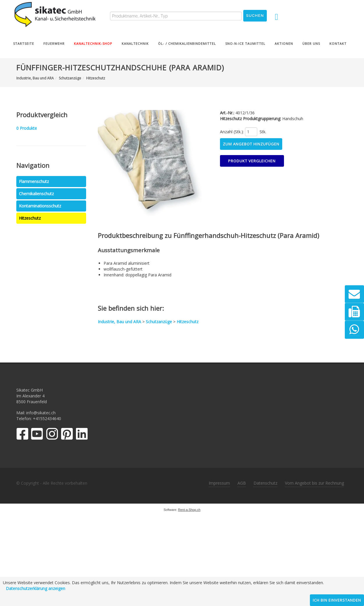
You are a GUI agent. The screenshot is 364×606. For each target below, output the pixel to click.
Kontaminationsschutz (40, 206)
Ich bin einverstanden (337, 600)
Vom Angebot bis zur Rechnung (314, 483)
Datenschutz (265, 483)
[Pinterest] (67, 435)
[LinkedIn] (82, 435)
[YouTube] (37, 435)
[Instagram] (52, 435)
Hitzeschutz (30, 218)
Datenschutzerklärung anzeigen (35, 588)
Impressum (219, 483)
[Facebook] (22, 435)
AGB (242, 483)
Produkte (27, 128)
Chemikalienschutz (36, 194)
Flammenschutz (34, 181)
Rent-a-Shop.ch (189, 510)
